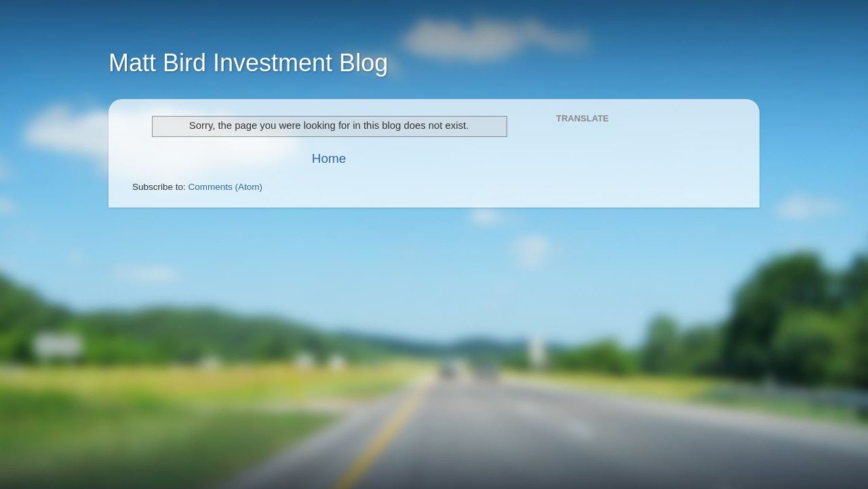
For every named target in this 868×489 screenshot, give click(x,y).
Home (329, 158)
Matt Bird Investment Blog (248, 63)
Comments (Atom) (226, 187)
